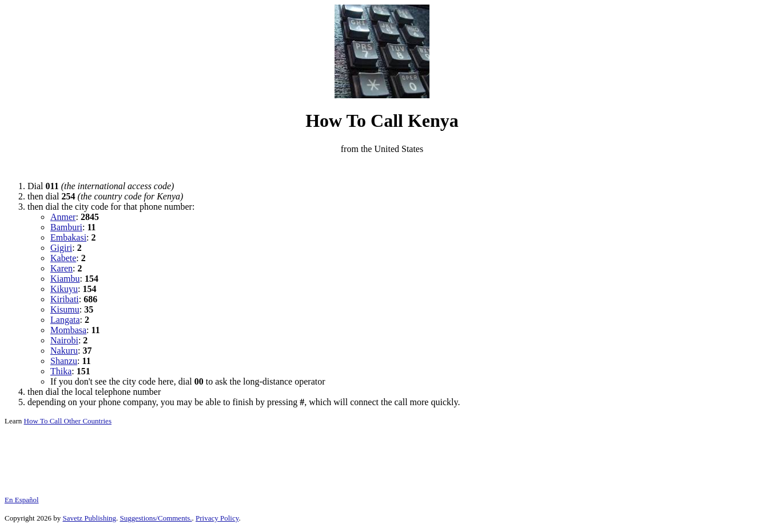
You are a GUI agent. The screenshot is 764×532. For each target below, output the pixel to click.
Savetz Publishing (89, 518)
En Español (22, 500)
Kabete (63, 258)
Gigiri (61, 248)
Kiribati (65, 299)
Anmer (63, 217)
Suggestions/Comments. (156, 518)
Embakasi (68, 237)
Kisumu (65, 309)
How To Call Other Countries (68, 421)
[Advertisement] (382, 168)
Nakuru (64, 351)
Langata (65, 320)
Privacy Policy (217, 518)
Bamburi (66, 227)
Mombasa (68, 330)
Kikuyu (64, 289)
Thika (61, 371)
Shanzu (64, 361)
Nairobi (64, 340)
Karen (61, 268)
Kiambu (65, 279)
